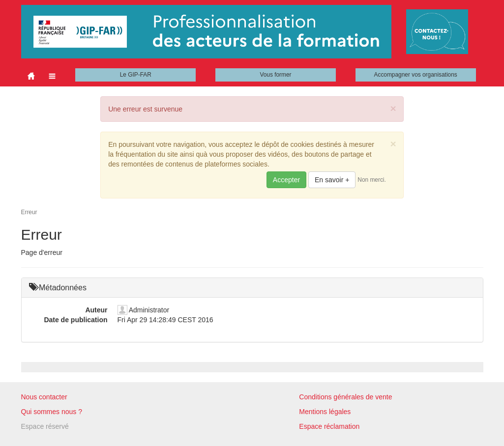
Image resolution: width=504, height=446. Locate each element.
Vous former (275, 75)
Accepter (286, 180)
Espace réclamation (329, 426)
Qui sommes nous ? (52, 412)
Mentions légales (325, 412)
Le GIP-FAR (136, 75)
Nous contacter (44, 397)
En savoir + (332, 180)
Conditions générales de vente (345, 397)
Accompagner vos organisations (416, 75)
